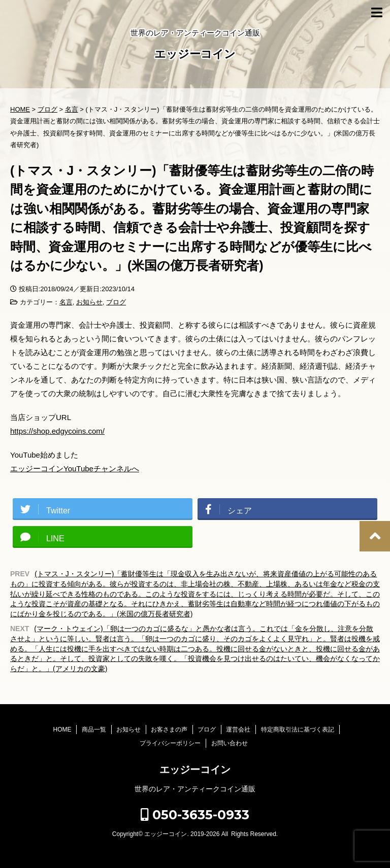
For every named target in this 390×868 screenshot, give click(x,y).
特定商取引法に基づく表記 (298, 730)
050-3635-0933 (195, 815)
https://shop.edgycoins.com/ (57, 431)
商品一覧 (94, 730)
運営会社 (238, 730)
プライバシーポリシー (170, 743)
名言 (66, 302)
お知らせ (89, 302)
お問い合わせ (230, 743)
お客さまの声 (169, 730)
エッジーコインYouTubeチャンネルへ (75, 468)
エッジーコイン (195, 55)
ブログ (116, 302)
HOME (62, 730)
